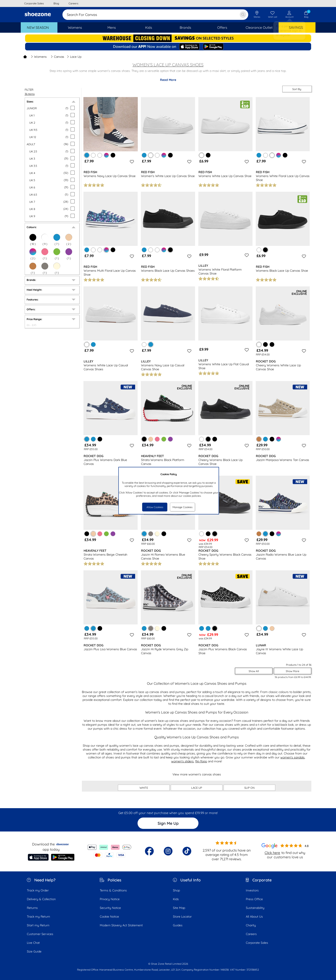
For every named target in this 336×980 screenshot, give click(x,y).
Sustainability (255, 908)
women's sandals (292, 757)
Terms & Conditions (113, 890)
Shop (176, 890)
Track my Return (38, 917)
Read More (168, 80)
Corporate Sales (257, 943)
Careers (251, 934)
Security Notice (110, 908)
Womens (39, 57)
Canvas (57, 57)
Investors (252, 890)
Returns (32, 908)
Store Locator (182, 917)
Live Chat (33, 943)
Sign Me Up (168, 823)
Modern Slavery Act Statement (121, 925)
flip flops (201, 761)
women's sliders (182, 761)
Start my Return (38, 925)
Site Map (179, 908)
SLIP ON (249, 788)
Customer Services (40, 934)
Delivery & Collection (41, 899)
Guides (178, 925)
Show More (293, 671)
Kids (176, 899)
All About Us (254, 917)
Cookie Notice (109, 917)
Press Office (254, 899)
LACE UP (197, 788)
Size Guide (34, 951)
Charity (251, 925)
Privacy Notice (110, 899)
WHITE (144, 788)
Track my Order (38, 890)
